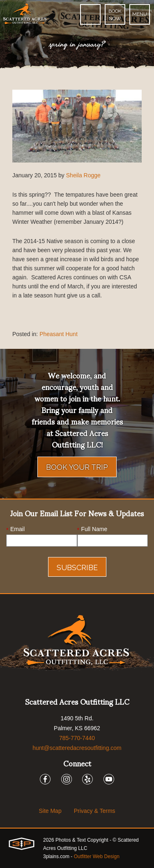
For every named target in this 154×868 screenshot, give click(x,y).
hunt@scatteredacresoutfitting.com (77, 748)
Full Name (92, 529)
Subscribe (77, 567)
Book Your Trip (77, 467)
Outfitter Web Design (97, 856)
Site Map (50, 811)
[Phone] (90, 14)
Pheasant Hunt (59, 334)
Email (15, 529)
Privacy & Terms (95, 811)
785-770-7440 (77, 738)
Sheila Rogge (83, 175)
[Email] (42, 541)
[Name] (113, 541)
